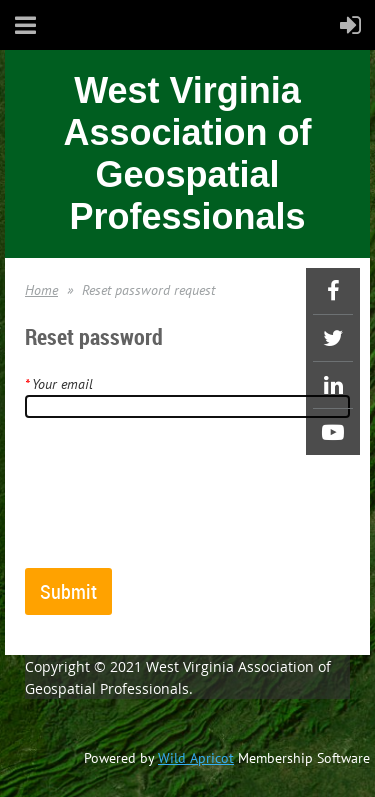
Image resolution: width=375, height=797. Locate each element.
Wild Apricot (196, 758)
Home (41, 290)
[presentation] (177, 501)
